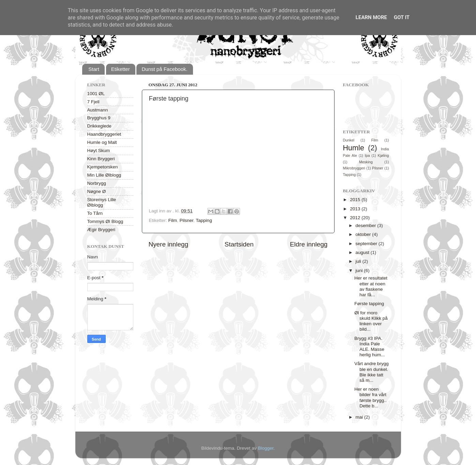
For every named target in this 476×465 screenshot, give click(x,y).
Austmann (98, 110)
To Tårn (95, 213)
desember (367, 226)
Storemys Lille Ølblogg (102, 202)
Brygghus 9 (99, 118)
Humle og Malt (102, 142)
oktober (364, 234)
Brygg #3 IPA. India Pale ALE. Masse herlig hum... (369, 347)
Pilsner (187, 220)
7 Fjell (93, 102)
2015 (356, 200)
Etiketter (121, 69)
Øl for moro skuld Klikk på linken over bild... (371, 321)
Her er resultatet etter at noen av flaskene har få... (371, 286)
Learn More (371, 17)
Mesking (366, 162)
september (367, 244)
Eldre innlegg (309, 244)
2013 (356, 209)
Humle (354, 148)
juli (359, 261)
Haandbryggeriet (104, 134)
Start (94, 69)
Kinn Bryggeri (101, 159)
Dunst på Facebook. (164, 69)
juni (360, 271)
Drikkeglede (99, 126)
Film (173, 220)
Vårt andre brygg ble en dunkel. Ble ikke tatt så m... (371, 372)
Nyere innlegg (169, 244)
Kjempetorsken (103, 167)
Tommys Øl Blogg (105, 221)
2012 (356, 218)
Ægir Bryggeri (101, 230)
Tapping (204, 220)
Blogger (266, 448)
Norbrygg (97, 183)
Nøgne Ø (97, 191)
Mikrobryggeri (354, 168)
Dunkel (349, 140)
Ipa (367, 155)
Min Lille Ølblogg (104, 175)
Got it (402, 17)
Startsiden (239, 244)
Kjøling (383, 155)
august (363, 252)
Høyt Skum (99, 151)
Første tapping (369, 304)
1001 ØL (96, 94)
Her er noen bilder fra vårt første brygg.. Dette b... (370, 397)
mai (360, 417)
